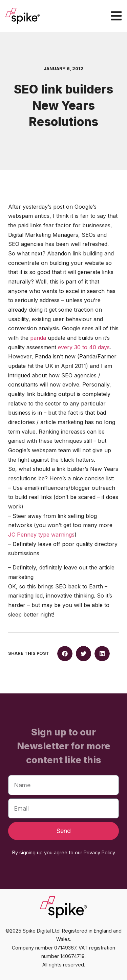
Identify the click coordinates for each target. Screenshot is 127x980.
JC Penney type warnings (41, 535)
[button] (65, 654)
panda (39, 338)
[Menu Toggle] (116, 16)
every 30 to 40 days (84, 347)
